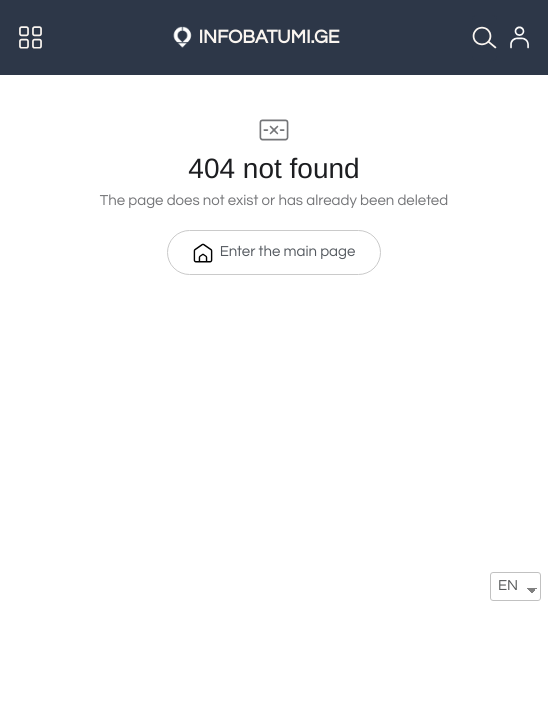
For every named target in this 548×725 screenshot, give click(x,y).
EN (508, 586)
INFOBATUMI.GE (269, 37)
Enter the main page (274, 253)
